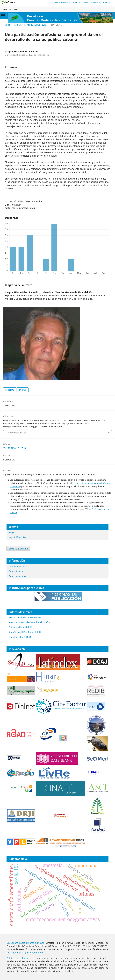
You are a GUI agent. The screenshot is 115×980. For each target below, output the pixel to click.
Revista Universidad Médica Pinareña (29, 622)
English (12, 532)
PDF (24, 390)
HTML (11, 390)
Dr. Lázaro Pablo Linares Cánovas (25, 943)
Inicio (7, 25)
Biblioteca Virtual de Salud (97, 2)
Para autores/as (17, 571)
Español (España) (17, 537)
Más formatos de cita (16, 433)
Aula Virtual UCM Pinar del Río (25, 632)
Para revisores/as (17, 576)
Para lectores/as (17, 566)
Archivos (18, 25)
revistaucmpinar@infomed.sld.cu (25, 953)
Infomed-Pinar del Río (21, 627)
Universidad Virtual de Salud (66, 2)
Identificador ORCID (20, 637)
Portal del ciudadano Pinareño (25, 617)
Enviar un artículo (18, 549)
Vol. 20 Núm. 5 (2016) (37, 25)
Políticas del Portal (18, 958)
